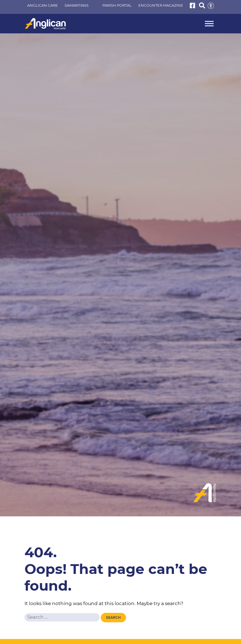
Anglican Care (43, 5)
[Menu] (209, 24)
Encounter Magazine (161, 5)
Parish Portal (117, 5)
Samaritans (77, 5)
